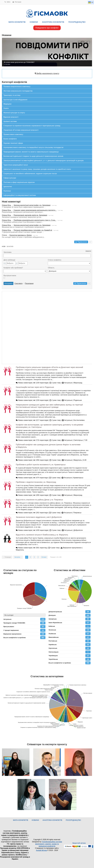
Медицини (7, 104)
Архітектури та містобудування (15, 100)
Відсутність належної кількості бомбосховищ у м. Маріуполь (42, 535)
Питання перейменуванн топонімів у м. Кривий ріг (33, 230)
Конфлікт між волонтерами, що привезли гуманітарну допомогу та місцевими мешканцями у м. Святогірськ (50, 426)
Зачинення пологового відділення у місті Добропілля (39, 517)
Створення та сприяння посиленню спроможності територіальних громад (32, 126)
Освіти (6, 108)
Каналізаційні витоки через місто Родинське (35, 387)
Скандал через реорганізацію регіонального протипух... (35, 210)
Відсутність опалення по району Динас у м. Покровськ (39, 500)
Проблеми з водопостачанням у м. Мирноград (36, 482)
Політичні (7, 191)
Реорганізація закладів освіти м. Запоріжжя (30, 215)
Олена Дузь (6, 205)
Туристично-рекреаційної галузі (16, 165)
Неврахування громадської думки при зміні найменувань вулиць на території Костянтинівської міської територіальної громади (49, 406)
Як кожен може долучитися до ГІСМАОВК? (21, 62)
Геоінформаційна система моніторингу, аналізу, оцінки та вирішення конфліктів (49, 844)
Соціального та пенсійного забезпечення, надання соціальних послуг (30, 174)
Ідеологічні (8, 187)
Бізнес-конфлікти (10, 139)
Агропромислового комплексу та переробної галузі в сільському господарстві (33, 147)
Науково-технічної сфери (13, 143)
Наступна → (18, 557)
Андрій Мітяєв (41, 850)
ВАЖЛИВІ (10, 246)
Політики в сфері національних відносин (19, 182)
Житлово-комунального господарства (18, 91)
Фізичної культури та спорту (14, 113)
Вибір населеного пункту (47, 73)
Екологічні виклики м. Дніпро (21, 235)
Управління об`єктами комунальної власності (21, 130)
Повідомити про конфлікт (47, 28)
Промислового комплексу (13, 134)
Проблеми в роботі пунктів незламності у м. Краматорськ (41, 465)
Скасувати (18, 283)
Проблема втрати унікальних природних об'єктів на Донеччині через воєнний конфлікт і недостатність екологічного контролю (49, 368)
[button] (79, 42)
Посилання (29, 283)
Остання (44, 557)
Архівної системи (10, 121)
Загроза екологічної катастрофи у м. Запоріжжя (32, 205)
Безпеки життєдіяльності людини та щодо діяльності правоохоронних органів (33, 156)
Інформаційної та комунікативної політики (20, 195)
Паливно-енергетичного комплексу (17, 87)
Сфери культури (10, 178)
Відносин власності (11, 117)
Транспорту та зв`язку (12, 95)
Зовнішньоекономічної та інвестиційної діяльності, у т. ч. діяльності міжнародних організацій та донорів (44, 161)
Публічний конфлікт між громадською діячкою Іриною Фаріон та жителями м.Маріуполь (48, 446)
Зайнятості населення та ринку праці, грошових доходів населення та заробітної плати (37, 169)
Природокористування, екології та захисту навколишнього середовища (31, 152)
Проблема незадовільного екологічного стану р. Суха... (35, 220)
